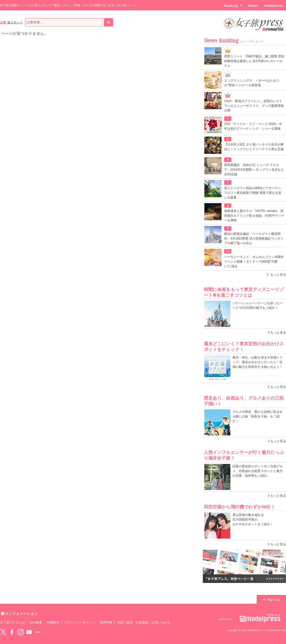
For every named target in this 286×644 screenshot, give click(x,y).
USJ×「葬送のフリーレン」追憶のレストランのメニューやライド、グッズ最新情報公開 (254, 106)
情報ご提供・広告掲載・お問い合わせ (144, 622)
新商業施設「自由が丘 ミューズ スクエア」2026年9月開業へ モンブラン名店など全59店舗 (254, 170)
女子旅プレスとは (12, 622)
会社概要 (36, 622)
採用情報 (106, 622)
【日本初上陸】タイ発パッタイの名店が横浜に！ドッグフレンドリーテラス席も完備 (254, 147)
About (253, 6)
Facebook (12, 632)
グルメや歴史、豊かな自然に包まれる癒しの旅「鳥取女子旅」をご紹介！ (258, 416)
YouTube (29, 632)
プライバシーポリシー (80, 622)
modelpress (273, 6)
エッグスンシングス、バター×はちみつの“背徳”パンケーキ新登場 (252, 83)
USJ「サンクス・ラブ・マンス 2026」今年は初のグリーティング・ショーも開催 (253, 126)
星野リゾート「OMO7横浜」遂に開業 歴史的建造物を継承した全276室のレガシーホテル (254, 61)
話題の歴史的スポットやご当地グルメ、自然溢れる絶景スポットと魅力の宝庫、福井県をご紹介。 (258, 471)
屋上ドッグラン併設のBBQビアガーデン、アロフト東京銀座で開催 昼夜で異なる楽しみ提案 (254, 193)
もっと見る (278, 275)
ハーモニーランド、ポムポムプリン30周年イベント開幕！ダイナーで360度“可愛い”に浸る (254, 262)
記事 (3, 22)
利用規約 (53, 622)
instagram (21, 632)
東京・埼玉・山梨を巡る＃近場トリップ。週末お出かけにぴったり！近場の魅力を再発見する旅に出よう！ (258, 362)
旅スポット (15, 22)
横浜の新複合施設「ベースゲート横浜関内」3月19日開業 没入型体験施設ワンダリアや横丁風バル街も (254, 238)
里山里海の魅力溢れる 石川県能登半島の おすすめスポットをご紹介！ (253, 520)
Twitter (3, 632)
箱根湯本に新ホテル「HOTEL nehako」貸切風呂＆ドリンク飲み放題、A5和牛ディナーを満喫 (254, 216)
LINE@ (38, 632)
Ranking (233, 5)
